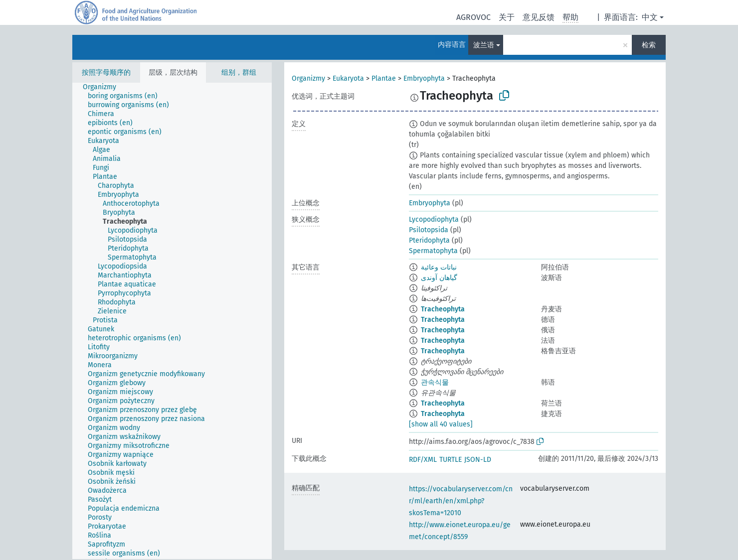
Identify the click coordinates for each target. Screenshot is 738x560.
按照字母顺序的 (106, 72)
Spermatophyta (433, 251)
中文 (650, 17)
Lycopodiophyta (434, 219)
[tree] (172, 321)
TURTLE (451, 460)
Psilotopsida (429, 230)
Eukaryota (348, 78)
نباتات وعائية (439, 267)
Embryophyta (424, 78)
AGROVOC (473, 17)
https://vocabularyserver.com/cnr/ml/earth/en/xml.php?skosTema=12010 (461, 501)
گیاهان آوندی (439, 278)
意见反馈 (539, 17)
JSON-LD (478, 460)
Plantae (384, 78)
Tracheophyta (443, 309)
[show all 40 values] (441, 424)
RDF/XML (423, 460)
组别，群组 (239, 72)
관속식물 (435, 382)
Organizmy (308, 78)
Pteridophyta (429, 240)
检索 (649, 45)
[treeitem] (104, 87)
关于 (507, 17)
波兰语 (484, 45)
